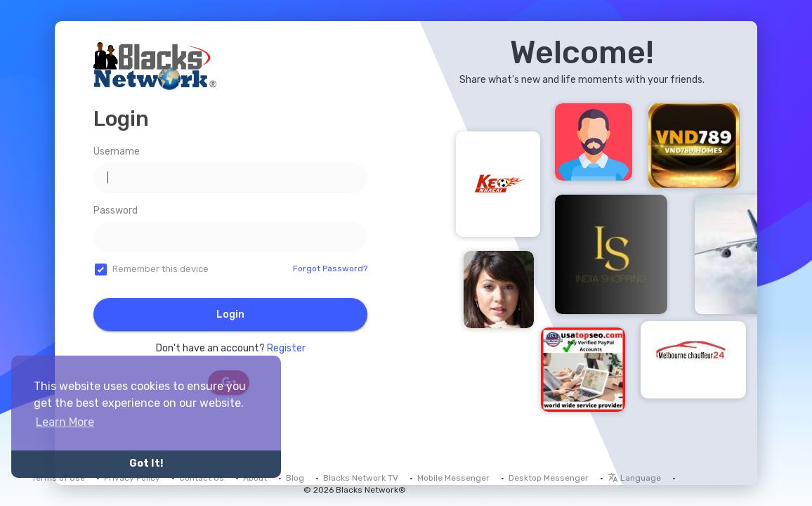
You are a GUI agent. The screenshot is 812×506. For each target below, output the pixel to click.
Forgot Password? (330, 268)
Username (117, 151)
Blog (295, 478)
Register (286, 348)
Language (634, 478)
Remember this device (161, 269)
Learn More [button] (65, 422)
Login (230, 314)
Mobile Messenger (453, 478)
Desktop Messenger (549, 478)
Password (116, 210)
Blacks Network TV (361, 478)
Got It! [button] (146, 463)
